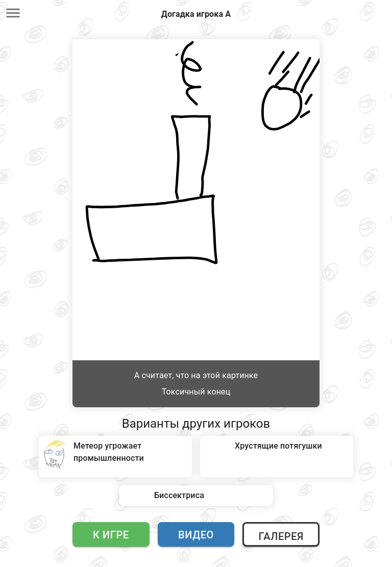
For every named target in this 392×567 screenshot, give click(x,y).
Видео (196, 535)
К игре (111, 535)
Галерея (281, 536)
